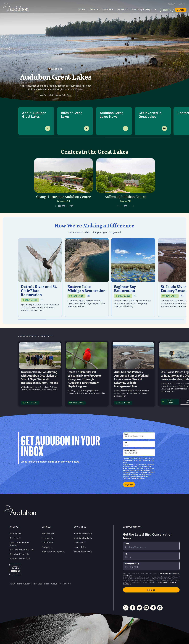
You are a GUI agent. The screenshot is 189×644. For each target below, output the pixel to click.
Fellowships (47, 538)
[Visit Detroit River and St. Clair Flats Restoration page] (40, 278)
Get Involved (123, 10)
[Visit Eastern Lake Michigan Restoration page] (87, 278)
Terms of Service (148, 460)
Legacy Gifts (80, 547)
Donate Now (80, 543)
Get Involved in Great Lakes (150, 115)
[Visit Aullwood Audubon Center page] (126, 184)
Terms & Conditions (138, 478)
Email (126, 434)
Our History (15, 538)
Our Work (82, 10)
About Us (94, 10)
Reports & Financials (19, 554)
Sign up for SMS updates (53, 552)
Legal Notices (43, 584)
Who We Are (15, 534)
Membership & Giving (141, 10)
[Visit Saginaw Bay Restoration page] (133, 278)
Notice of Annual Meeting (21, 550)
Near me (167, 10)
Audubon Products (83, 538)
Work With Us (48, 534)
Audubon (16, 7)
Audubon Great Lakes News (111, 115)
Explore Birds (108, 10)
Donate (181, 10)
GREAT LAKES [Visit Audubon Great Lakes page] (31, 403)
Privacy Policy (133, 460)
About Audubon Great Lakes (34, 115)
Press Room (47, 543)
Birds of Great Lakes (71, 115)
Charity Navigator (15, 570)
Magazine (172, 4)
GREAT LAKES (31, 300)
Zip (126, 442)
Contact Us (47, 547)
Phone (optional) (131, 451)
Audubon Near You (83, 534)
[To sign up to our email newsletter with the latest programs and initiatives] (139, 436)
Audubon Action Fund (20, 559)
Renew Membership (83, 552)
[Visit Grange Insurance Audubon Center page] (63, 184)
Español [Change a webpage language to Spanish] (182, 4)
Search (156, 9)
